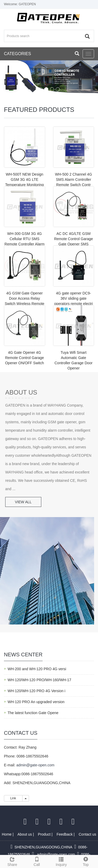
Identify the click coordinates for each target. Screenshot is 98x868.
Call (37, 861)
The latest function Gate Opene (33, 713)
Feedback (65, 834)
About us (25, 834)
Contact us (87, 834)
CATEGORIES (18, 54)
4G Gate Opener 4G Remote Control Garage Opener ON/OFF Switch (24, 358)
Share (12, 861)
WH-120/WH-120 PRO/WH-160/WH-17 (39, 680)
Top (86, 861)
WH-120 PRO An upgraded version (36, 702)
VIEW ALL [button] (23, 502)
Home (7, 834)
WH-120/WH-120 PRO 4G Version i (36, 691)
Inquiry (61, 861)
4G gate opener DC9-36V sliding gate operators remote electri (73, 298)
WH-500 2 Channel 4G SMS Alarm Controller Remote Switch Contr (73, 180)
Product (45, 834)
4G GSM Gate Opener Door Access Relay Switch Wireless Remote (25, 298)
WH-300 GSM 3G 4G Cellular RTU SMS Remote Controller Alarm (24, 239)
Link (13, 798)
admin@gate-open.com (35, 765)
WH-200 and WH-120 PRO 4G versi (37, 669)
